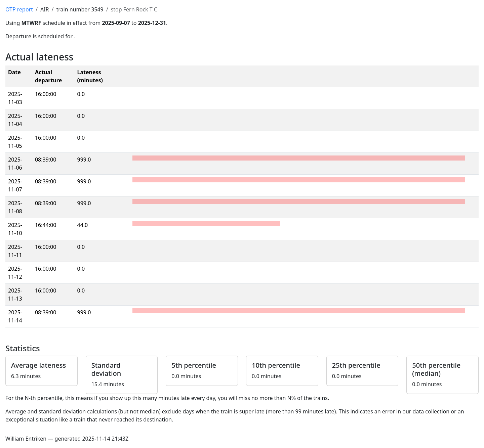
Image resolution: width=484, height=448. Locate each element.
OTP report (19, 9)
